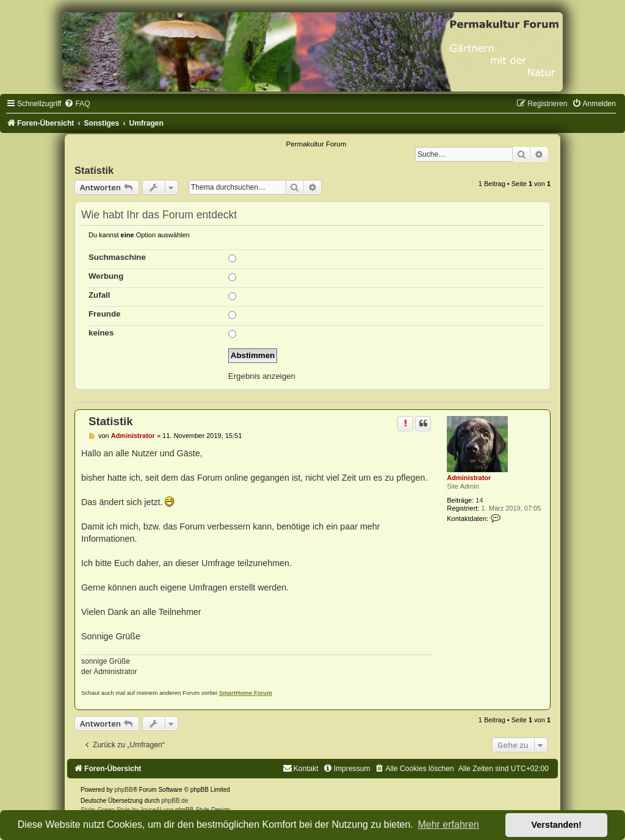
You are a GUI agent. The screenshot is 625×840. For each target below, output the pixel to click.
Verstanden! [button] (557, 825)
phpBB (124, 790)
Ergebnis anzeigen (262, 376)
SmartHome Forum (246, 693)
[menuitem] (77, 104)
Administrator (469, 478)
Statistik (94, 170)
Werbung (106, 276)
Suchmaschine (117, 257)
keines (101, 333)
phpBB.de (175, 801)
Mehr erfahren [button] (448, 824)
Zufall (99, 295)
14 (479, 500)
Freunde (104, 314)
